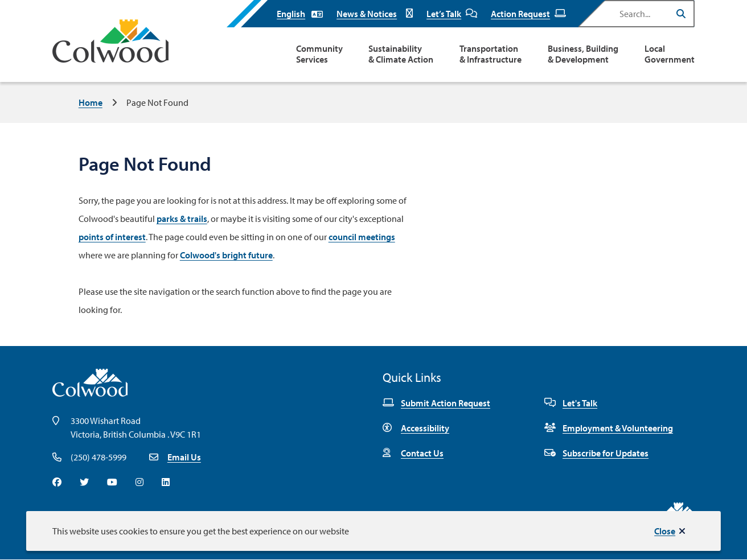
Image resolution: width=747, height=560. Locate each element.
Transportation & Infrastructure (491, 54)
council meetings (362, 237)
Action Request (528, 14)
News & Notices (375, 14)
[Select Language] (300, 14)
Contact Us (413, 453)
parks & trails (182, 219)
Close (665, 531)
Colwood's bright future (226, 255)
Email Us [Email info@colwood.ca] (184, 457)
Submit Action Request (436, 403)
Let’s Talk (452, 14)
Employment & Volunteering (609, 428)
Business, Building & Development (583, 54)
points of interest (112, 237)
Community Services (319, 54)
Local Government (670, 54)
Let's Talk (571, 403)
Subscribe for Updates (596, 453)
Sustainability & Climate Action (401, 54)
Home (91, 102)
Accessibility (416, 428)
